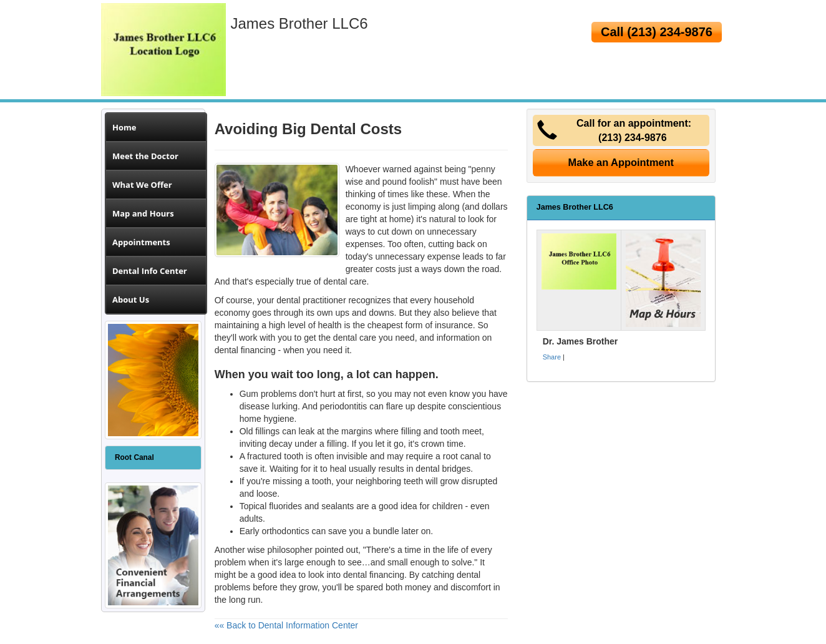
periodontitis (344, 406)
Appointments (141, 242)
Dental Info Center (150, 271)
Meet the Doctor (145, 156)
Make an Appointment (621, 162)
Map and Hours (143, 213)
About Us (131, 300)
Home (124, 127)
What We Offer (142, 185)
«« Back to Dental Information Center (286, 625)
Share (552, 357)
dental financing (245, 350)
